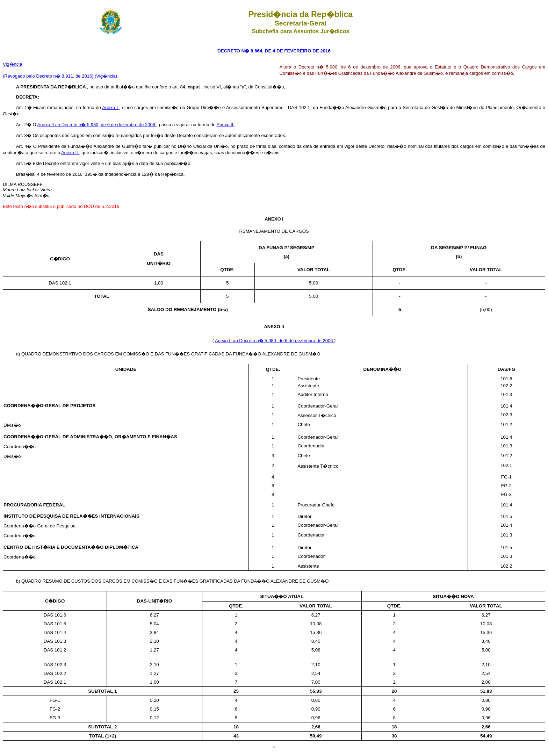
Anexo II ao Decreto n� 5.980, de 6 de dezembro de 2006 (97, 125)
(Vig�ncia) (106, 76)
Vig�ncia (12, 64)
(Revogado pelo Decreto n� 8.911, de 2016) (49, 76)
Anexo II (226, 125)
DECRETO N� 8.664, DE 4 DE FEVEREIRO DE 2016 (274, 51)
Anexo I (111, 107)
